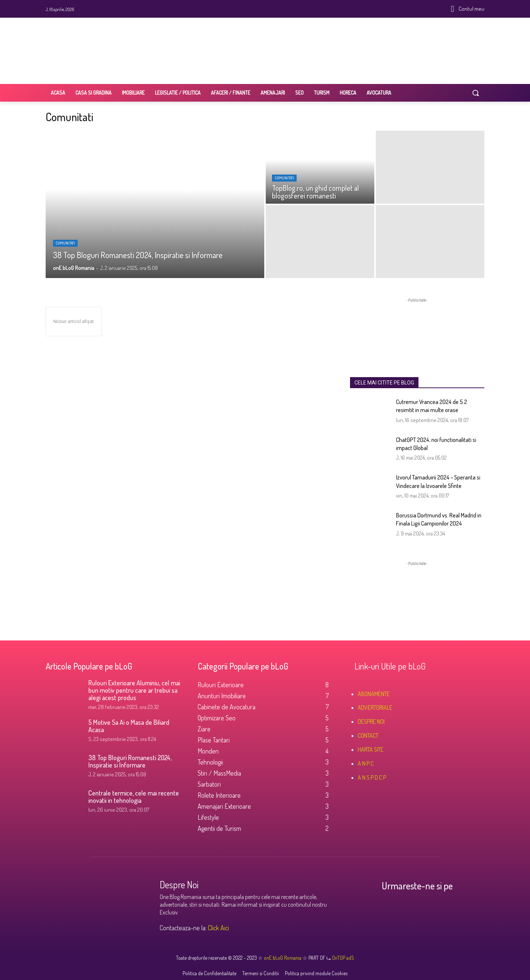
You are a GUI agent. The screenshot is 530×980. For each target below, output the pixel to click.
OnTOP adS (342, 958)
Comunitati (65, 243)
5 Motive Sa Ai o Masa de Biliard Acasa (129, 726)
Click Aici (218, 928)
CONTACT (368, 735)
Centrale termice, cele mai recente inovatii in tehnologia (134, 797)
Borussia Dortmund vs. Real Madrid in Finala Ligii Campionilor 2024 (439, 519)
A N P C (366, 763)
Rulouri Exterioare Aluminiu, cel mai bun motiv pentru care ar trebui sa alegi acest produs (134, 690)
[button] (476, 93)
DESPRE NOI (371, 721)
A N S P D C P (372, 777)
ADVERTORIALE (375, 707)
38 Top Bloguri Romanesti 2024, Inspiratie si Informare (130, 761)
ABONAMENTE (374, 694)
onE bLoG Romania (283, 958)
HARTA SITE (371, 749)
